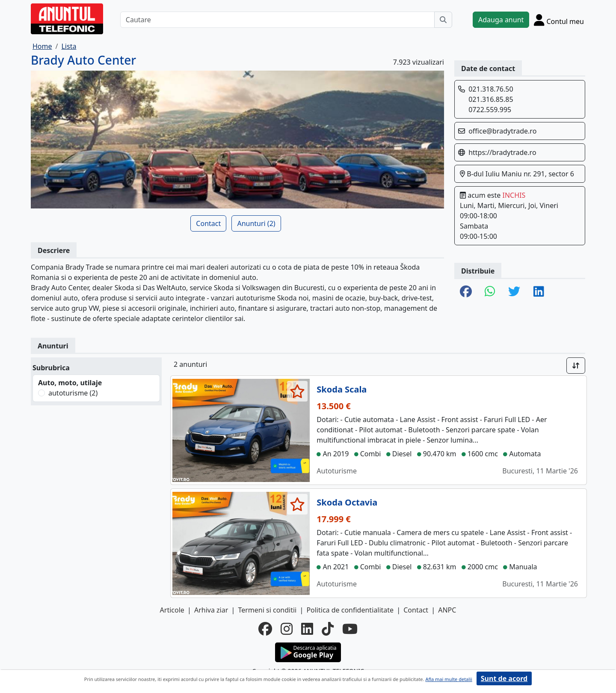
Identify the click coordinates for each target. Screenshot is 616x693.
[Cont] (559, 20)
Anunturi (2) (256, 223)
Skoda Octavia (347, 502)
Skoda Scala (342, 389)
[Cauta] (443, 20)
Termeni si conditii (267, 610)
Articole (172, 610)
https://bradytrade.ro (502, 152)
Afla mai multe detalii (449, 679)
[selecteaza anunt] (298, 391)
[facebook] (265, 629)
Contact (208, 223)
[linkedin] (307, 629)
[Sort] (576, 366)
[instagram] (287, 629)
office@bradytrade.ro (502, 131)
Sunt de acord (504, 678)
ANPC (447, 610)
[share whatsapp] (490, 292)
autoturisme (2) (73, 393)
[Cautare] (277, 20)
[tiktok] (328, 629)
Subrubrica (51, 368)
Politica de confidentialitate (350, 610)
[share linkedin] (539, 292)
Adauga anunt (501, 20)
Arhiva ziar (211, 610)
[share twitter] (514, 292)
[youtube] (350, 629)
